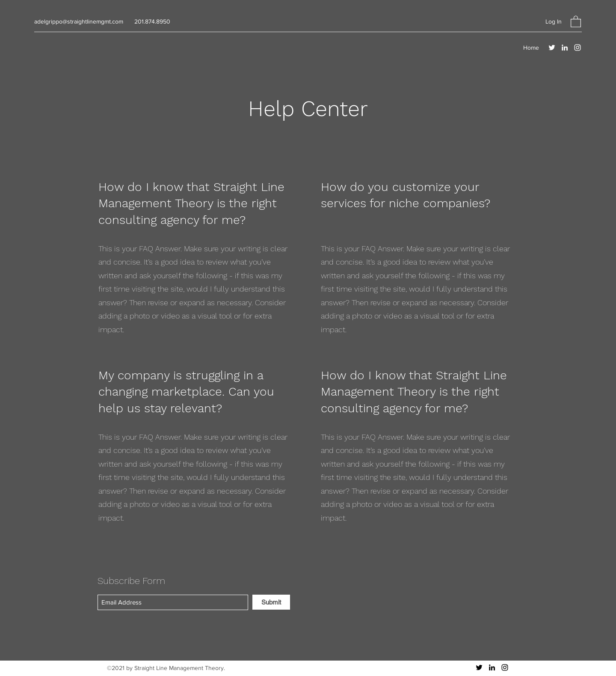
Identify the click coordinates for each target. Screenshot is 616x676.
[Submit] (271, 602)
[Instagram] (577, 48)
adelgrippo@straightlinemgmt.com (79, 21)
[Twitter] (552, 48)
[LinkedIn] (565, 48)
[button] (576, 21)
